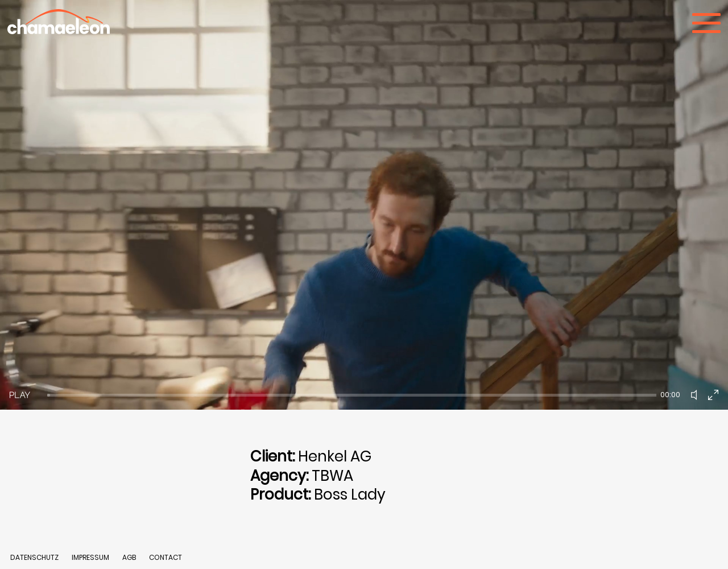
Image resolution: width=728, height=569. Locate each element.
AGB (129, 557)
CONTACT (166, 557)
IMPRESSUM (91, 557)
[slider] (352, 395)
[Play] (20, 395)
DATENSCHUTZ (34, 557)
